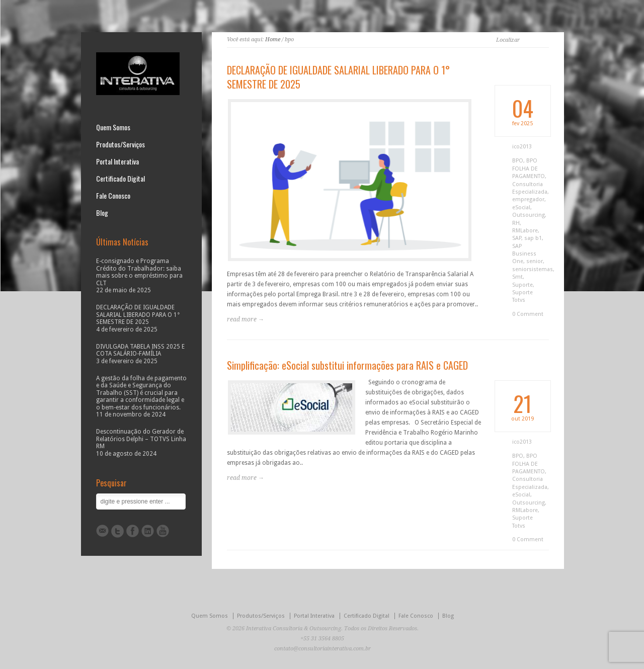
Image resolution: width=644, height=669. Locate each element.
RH (516, 223)
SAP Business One (524, 254)
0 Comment (528, 314)
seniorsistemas (533, 269)
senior (535, 261)
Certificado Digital (120, 179)
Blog (102, 213)
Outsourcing (529, 215)
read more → (246, 319)
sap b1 (533, 238)
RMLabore (525, 231)
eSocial (521, 207)
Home (273, 39)
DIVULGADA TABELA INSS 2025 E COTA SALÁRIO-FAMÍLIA (140, 350)
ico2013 (522, 147)
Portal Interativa (117, 161)
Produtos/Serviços (120, 144)
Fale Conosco (113, 196)
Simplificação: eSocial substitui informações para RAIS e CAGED (347, 365)
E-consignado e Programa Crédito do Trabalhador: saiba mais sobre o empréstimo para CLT (139, 272)
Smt (517, 277)
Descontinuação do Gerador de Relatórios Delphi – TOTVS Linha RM (141, 439)
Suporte (522, 285)
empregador (528, 199)
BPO (518, 161)
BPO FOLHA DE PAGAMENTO (529, 169)
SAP (517, 238)
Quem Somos (113, 127)
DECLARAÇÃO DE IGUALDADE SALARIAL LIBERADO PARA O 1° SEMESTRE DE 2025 (338, 77)
